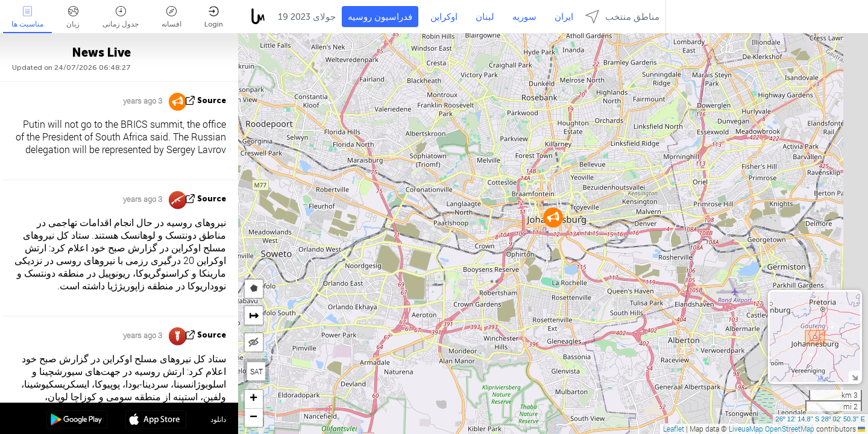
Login (214, 17)
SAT (256, 371)
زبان (73, 17)
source (212, 100)
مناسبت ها (27, 17)
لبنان (485, 17)
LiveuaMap (746, 429)
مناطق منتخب (622, 17)
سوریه (524, 17)
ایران (564, 17)
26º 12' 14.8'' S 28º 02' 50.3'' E (820, 419)
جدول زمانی (121, 17)
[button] (553, 217)
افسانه (171, 17)
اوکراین (444, 17)
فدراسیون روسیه (380, 17)
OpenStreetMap (790, 429)
